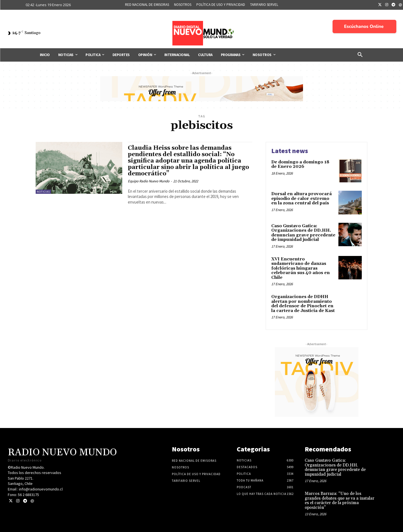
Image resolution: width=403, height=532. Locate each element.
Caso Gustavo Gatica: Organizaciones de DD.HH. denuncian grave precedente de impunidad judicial (303, 233)
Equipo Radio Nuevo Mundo (149, 181)
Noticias (43, 192)
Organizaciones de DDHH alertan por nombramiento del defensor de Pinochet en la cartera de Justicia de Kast (303, 304)
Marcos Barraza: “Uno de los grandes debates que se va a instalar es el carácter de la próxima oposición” (340, 501)
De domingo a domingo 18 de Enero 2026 (300, 165)
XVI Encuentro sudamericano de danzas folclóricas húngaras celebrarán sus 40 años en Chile (301, 268)
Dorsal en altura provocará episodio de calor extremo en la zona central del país (301, 199)
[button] (360, 55)
